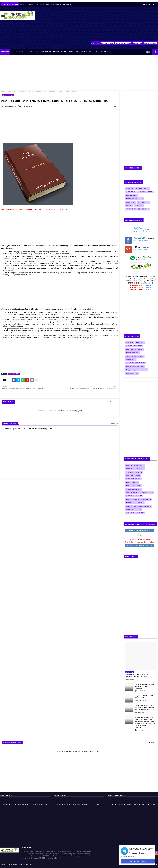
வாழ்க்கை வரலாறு (133, 373)
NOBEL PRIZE (131, 360)
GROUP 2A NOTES (148, 493)
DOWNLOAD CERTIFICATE (135, 199)
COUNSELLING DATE (146, 192)
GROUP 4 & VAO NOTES (135, 496)
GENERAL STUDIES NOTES (135, 469)
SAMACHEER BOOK (150, 43)
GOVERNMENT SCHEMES (135, 349)
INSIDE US (23, 52)
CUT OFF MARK (132, 195)
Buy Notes (58, 4)
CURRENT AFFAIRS (107, 43)
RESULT (130, 206)
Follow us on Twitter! (141, 231)
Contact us (31, 4)
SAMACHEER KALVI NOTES (136, 513)
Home (6, 52)
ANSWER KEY (131, 192)
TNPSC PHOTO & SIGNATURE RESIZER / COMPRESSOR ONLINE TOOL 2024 (137, 676)
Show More (152, 742)
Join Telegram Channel (138, 861)
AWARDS (130, 343)
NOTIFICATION (144, 202)
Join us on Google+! (140, 249)
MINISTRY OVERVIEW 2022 (135, 356)
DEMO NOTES (46, 52)
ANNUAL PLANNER (144, 189)
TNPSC (13, 52)
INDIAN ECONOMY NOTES (135, 503)
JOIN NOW (148, 285)
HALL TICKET (131, 202)
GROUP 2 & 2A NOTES (134, 486)
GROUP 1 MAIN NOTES (134, 479)
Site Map (40, 4)
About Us (23, 4)
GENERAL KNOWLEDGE (123, 43)
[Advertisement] (118, 24)
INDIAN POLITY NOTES (134, 510)
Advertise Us (49, 4)
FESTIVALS (140, 343)
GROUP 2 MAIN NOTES (134, 489)
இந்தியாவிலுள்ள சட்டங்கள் (136, 366)
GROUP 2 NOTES (132, 493)
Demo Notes (67, 4)
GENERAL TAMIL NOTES (135, 472)
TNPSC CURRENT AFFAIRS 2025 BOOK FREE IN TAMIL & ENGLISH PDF (145, 686)
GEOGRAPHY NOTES (134, 475)
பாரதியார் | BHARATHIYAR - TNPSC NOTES (144, 697)
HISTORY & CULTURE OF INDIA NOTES (139, 499)
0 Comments (113, 424)
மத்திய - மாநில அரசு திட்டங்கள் (80, 52)
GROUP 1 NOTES (132, 482)
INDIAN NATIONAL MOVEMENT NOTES (139, 506)
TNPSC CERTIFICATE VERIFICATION (138, 209)
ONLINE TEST (138, 43)
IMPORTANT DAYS (133, 353)
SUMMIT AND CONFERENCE (136, 363)
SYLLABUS (140, 206)
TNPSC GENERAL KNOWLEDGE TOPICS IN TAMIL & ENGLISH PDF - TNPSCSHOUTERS (145, 708)
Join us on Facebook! (141, 240)
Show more (114, 402)
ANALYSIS (130, 189)
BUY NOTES (35, 52)
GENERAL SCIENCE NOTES (135, 465)
